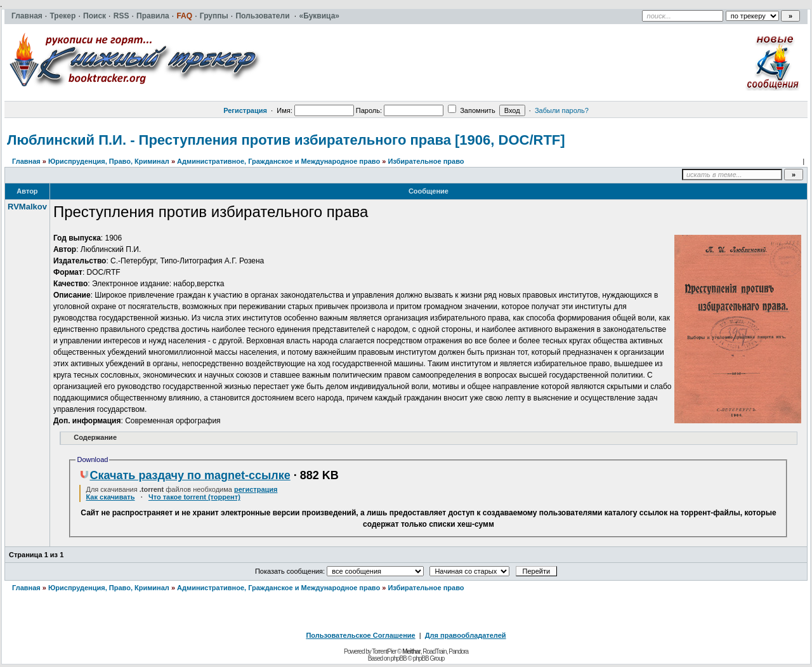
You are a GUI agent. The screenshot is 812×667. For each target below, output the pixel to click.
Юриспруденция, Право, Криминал (109, 161)
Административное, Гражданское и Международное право (278, 161)
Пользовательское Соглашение (360, 635)
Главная (26, 161)
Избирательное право (426, 161)
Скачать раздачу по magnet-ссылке (185, 475)
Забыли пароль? (562, 110)
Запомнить (471, 110)
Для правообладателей (466, 635)
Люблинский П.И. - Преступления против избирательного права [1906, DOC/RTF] (286, 140)
